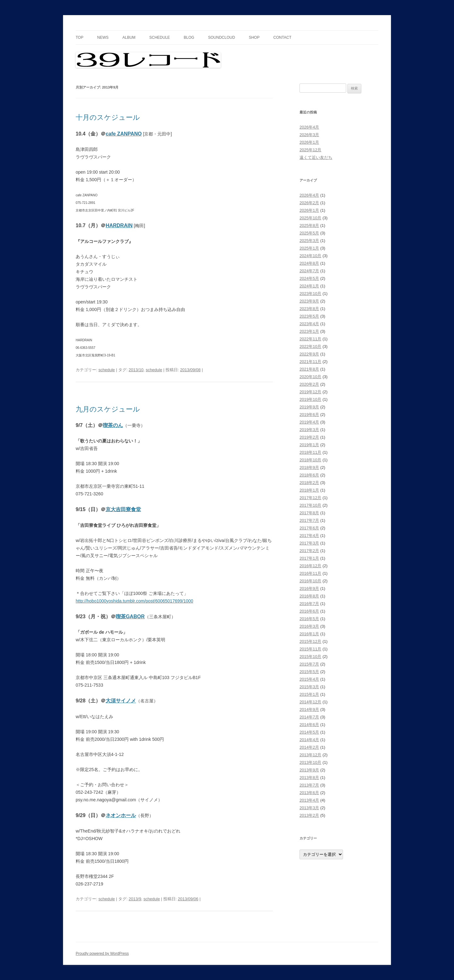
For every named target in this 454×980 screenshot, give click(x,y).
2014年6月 (309, 725)
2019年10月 (310, 399)
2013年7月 (309, 785)
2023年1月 (309, 331)
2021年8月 (309, 369)
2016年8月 (309, 596)
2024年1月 (309, 286)
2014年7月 (309, 717)
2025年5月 (309, 233)
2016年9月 (309, 588)
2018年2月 (309, 483)
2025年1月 (309, 248)
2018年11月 (310, 452)
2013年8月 (309, 778)
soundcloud (221, 37)
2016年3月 (309, 626)
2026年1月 (309, 142)
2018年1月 (309, 490)
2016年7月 (309, 604)
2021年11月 (310, 362)
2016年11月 (310, 573)
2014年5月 (309, 732)
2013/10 (136, 370)
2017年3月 (309, 543)
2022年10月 (310, 346)
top (79, 37)
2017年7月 (309, 520)
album (129, 37)
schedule (159, 37)
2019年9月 (309, 407)
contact (282, 37)
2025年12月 (310, 150)
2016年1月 (309, 634)
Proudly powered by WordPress (102, 954)
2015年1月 (309, 694)
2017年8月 (309, 513)
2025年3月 (309, 241)
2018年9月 (309, 467)
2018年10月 (310, 460)
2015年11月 (310, 649)
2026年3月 (309, 135)
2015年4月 (309, 679)
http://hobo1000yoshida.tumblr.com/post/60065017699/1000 (134, 601)
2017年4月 (309, 536)
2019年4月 (309, 422)
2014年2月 (309, 747)
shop (254, 37)
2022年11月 (310, 339)
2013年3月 (309, 808)
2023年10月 (310, 294)
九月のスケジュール (108, 409)
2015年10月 (310, 657)
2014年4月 (309, 740)
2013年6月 (309, 793)
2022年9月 (309, 354)
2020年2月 (309, 384)
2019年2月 (309, 437)
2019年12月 (310, 392)
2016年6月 (309, 611)
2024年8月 (309, 263)
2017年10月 (310, 505)
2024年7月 (309, 271)
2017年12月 (310, 498)
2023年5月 (309, 316)
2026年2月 (309, 203)
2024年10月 (310, 256)
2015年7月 (309, 664)
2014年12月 (310, 702)
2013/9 (135, 899)
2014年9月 (309, 709)
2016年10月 (310, 581)
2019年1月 (309, 445)
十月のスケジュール (108, 117)
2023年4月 (309, 324)
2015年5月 (309, 672)
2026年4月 (309, 127)
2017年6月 (309, 528)
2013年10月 (310, 762)
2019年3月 (309, 430)
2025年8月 (309, 225)
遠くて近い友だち (316, 157)
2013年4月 (309, 800)
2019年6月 (309, 415)
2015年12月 (310, 641)
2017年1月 (309, 558)
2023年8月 (309, 309)
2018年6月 (309, 475)
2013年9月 (309, 770)
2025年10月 (310, 218)
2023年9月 (309, 301)
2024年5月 (309, 278)
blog (189, 37)
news (103, 37)
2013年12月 (310, 755)
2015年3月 (309, 687)
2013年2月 (309, 815)
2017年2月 (309, 551)
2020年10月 (310, 377)
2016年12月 (310, 566)
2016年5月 (309, 619)
